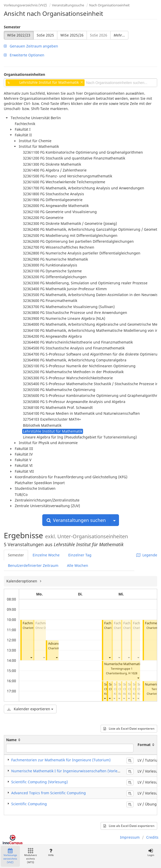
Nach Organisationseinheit (109, 5)
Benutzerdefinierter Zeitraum (33, 565)
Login (151, 853)
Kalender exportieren (30, 709)
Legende (147, 555)
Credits (152, 837)
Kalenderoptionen (22, 581)
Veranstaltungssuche (68, 5)
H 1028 (133, 673)
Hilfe (51, 853)
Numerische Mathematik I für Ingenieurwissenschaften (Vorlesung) (69, 771)
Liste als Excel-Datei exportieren (129, 729)
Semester (12, 27)
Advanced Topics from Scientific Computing (49, 793)
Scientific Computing (29, 804)
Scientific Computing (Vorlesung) (39, 782)
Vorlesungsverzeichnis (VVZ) (25, 5)
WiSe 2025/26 (72, 35)
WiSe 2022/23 (19, 35)
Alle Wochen (78, 565)
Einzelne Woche (46, 555)
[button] (31, 657)
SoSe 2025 (45, 35)
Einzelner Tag (80, 555)
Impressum (130, 837)
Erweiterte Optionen (24, 55)
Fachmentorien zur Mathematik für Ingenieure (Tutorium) (61, 760)
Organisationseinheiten (24, 74)
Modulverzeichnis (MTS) (31, 856)
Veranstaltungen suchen (76, 520)
